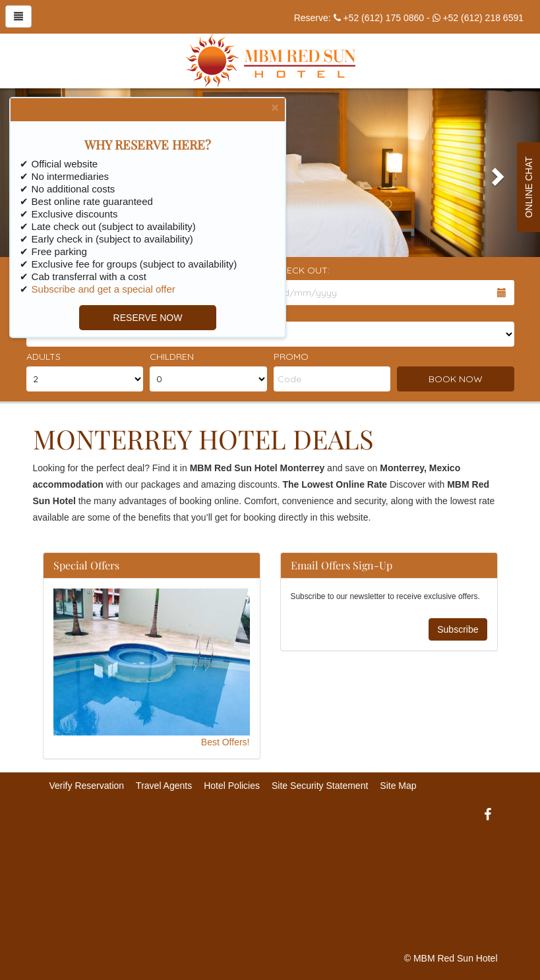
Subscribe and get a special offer (100, 289)
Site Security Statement (320, 786)
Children (172, 357)
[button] (499, 173)
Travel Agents (164, 786)
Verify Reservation (87, 786)
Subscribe (458, 629)
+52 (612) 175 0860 (383, 18)
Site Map (398, 786)
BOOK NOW (456, 379)
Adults (44, 357)
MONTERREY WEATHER (270, 874)
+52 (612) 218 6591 (483, 18)
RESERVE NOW (144, 318)
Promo (291, 357)
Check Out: (302, 270)
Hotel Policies (232, 786)
